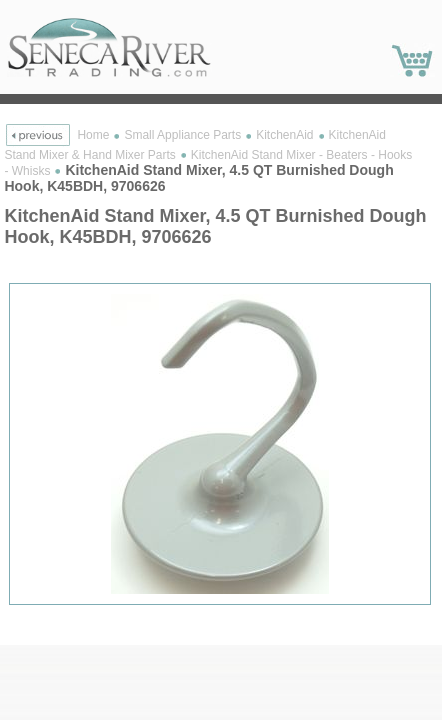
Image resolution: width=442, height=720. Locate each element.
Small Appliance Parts (182, 135)
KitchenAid (284, 135)
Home (93, 135)
